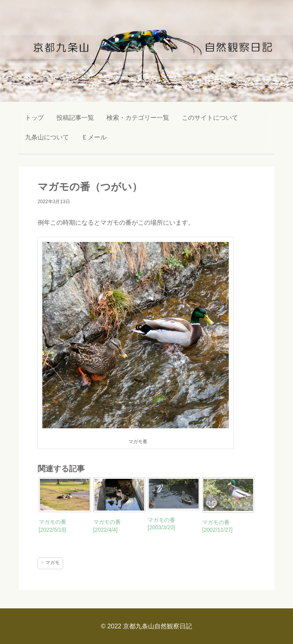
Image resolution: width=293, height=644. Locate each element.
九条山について (47, 137)
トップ (34, 118)
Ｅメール (94, 137)
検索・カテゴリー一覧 (138, 118)
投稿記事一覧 (75, 118)
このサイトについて (210, 118)
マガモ (52, 563)
